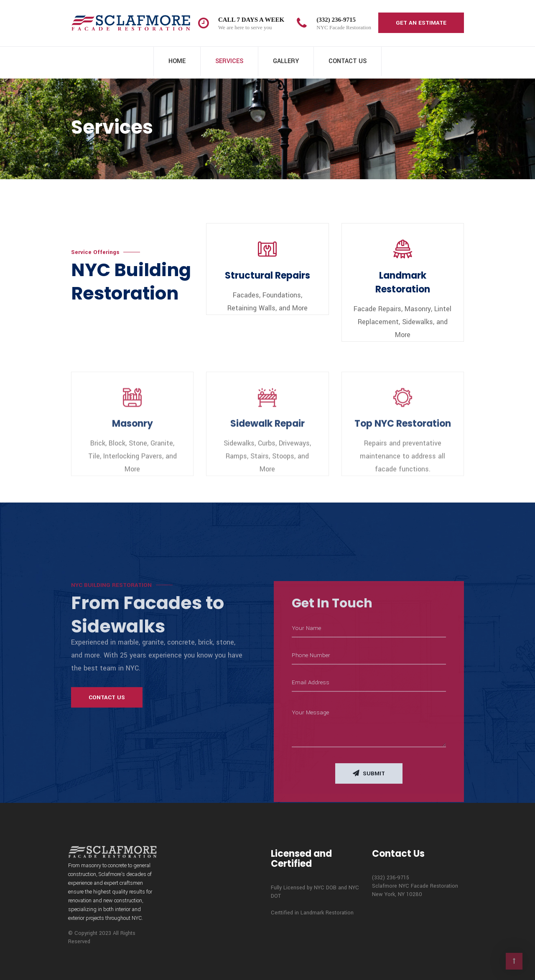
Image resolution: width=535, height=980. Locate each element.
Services (229, 61)
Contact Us (348, 61)
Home (177, 61)
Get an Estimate (421, 23)
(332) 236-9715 (336, 20)
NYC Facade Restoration (344, 27)
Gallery (286, 61)
